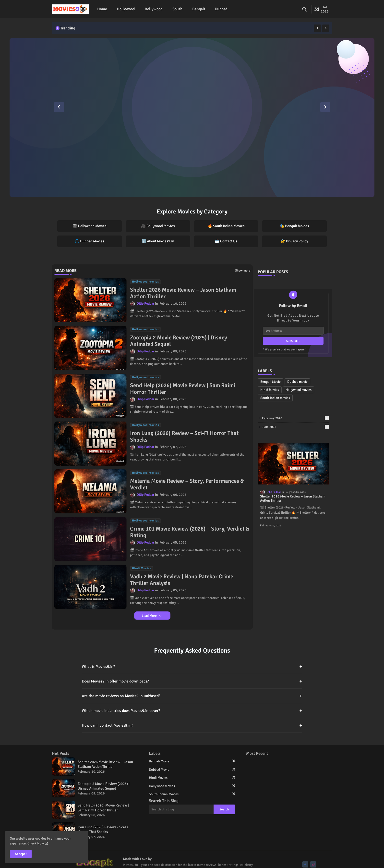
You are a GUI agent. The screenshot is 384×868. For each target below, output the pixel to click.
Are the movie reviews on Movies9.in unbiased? (192, 696)
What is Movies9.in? (192, 666)
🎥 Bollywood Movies (158, 226)
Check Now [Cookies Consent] (36, 843)
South (177, 9)
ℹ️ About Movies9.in (158, 241)
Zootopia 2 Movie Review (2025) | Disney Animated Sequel (179, 341)
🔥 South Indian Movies (226, 226)
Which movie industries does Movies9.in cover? (192, 711)
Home (102, 9)
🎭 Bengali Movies (294, 226)
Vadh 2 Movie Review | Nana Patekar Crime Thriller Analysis (182, 580)
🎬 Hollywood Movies (90, 226)
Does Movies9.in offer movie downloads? (192, 681)
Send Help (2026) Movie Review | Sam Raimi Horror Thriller (183, 389)
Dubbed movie (297, 382)
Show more (243, 271)
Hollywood (126, 9)
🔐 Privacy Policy (294, 241)
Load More (150, 616)
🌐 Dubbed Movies (90, 241)
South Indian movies (275, 398)
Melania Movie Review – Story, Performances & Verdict (187, 484)
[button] (305, 9)
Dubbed (221, 9)
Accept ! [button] (21, 854)
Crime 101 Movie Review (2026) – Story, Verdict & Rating (190, 532)
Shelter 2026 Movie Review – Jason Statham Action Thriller (183, 293)
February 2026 (295, 418)
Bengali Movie (270, 382)
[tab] (102, 9)
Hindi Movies (270, 390)
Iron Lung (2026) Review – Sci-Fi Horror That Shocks (184, 437)
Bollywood (154, 9)
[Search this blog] (181, 809)
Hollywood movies (299, 390)
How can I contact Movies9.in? (192, 725)
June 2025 (295, 427)
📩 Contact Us (226, 241)
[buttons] (305, 864)
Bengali (199, 9)
